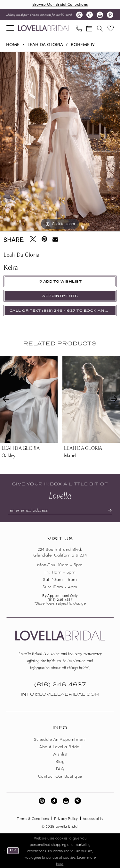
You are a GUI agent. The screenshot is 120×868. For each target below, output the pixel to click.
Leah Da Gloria (45, 44)
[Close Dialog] (4, 851)
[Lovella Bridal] (44, 28)
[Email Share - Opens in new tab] (55, 239)
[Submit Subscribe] (107, 510)
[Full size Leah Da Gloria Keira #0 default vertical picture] (60, 142)
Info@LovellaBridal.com (60, 694)
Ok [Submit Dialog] (13, 850)
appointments (60, 296)
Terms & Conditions (33, 818)
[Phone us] (79, 28)
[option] (60, 142)
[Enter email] (60, 510)
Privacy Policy (66, 818)
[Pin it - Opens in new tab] (44, 239)
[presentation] (29, 399)
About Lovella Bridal (60, 746)
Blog (60, 761)
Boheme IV (83, 44)
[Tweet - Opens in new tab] (33, 239)
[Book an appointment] (89, 28)
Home (13, 44)
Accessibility (93, 818)
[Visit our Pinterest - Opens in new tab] (110, 15)
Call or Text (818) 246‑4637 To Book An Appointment (63, 311)
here (60, 864)
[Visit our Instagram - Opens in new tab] (79, 15)
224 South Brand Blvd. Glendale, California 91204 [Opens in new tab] (60, 552)
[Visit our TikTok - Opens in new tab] (90, 15)
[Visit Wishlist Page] (110, 28)
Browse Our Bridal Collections (60, 4)
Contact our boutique (60, 776)
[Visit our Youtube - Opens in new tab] (100, 15)
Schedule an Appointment (60, 739)
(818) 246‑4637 (60, 599)
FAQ (60, 769)
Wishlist (60, 754)
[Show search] (100, 28)
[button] (10, 28)
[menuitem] (10, 28)
